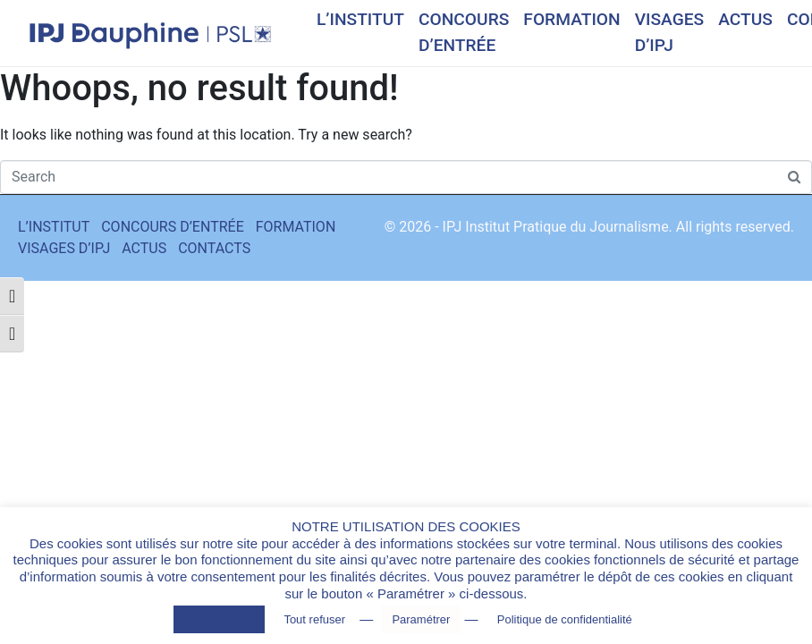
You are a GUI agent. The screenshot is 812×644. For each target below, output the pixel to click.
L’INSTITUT (360, 19)
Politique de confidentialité (565, 619)
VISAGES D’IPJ (670, 32)
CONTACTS (214, 248)
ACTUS (745, 19)
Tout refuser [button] (314, 619)
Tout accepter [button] (219, 619)
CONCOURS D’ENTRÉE (464, 32)
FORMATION (571, 19)
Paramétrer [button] (421, 619)
